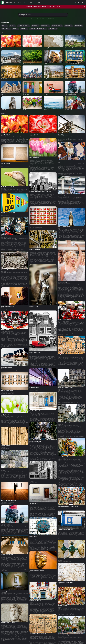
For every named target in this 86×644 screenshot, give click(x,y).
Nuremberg (32, 389)
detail (5, 26)
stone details (53, 29)
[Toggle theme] (75, 3)
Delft (59, 163)
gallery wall (45, 26)
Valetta (59, 356)
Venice (59, 607)
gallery (13, 26)
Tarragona (60, 560)
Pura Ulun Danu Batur (63, 458)
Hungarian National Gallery (38, 29)
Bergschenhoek (5, 369)
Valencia (31, 572)
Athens (3, 447)
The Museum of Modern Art (8, 165)
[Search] (71, 3)
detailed (15, 29)
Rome (59, 508)
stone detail (6, 29)
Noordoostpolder (5, 136)
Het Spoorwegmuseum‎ (7, 237)
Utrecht (3, 416)
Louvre (31, 635)
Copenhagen (4, 592)
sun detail (24, 29)
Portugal (59, 531)
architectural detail (23, 26)
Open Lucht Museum (63, 136)
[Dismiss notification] (85, 7)
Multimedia (68, 26)
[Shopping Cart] (82, 3)
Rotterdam (4, 188)
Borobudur (4, 471)
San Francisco (61, 637)
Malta (31, 412)
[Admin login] (79, 3)
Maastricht (32, 308)
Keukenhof (32, 136)
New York (32, 193)
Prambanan (4, 271)
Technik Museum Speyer (63, 197)
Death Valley (60, 584)
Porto (31, 538)
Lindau (31, 602)
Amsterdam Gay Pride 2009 (64, 284)
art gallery (35, 26)
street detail (79, 26)
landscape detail (57, 26)
